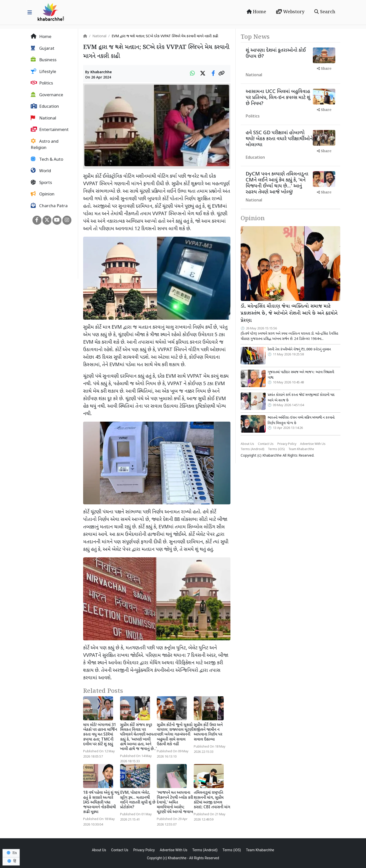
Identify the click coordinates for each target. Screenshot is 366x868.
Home (256, 12)
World (41, 171)
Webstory (290, 12)
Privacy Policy (287, 444)
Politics (42, 83)
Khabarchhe (101, 72)
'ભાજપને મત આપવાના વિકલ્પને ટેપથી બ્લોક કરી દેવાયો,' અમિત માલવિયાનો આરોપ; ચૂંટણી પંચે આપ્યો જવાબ (175, 803)
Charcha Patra (49, 206)
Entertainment (50, 130)
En (11, 853)
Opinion (43, 194)
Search (325, 12)
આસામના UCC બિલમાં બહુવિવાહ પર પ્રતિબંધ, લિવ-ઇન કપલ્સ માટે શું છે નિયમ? (278, 98)
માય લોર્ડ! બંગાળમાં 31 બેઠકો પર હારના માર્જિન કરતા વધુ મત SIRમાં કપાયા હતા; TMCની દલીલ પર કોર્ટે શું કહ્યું (100, 735)
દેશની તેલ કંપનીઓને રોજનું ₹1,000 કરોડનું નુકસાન (299, 349)
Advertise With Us (313, 444)
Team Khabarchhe (301, 449)
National (43, 118)
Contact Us (266, 444)
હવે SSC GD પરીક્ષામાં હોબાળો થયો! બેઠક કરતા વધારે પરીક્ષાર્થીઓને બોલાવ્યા (279, 139)
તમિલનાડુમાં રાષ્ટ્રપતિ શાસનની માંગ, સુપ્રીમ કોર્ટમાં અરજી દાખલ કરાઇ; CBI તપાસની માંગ (212, 800)
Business (44, 60)
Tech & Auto (47, 159)
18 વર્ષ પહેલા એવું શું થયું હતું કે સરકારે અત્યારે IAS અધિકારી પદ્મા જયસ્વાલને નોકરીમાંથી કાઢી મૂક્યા (101, 803)
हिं (11, 861)
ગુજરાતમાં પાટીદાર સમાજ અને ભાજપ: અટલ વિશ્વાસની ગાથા (301, 375)
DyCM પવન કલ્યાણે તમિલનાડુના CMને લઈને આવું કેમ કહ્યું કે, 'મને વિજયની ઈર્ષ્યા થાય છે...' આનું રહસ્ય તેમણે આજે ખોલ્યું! (277, 183)
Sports (41, 183)
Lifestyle (43, 72)
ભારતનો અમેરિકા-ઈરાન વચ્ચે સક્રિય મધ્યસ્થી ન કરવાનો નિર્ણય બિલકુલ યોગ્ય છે (301, 420)
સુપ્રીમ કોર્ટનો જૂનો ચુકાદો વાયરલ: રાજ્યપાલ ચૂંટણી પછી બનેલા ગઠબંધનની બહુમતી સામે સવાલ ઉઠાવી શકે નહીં (175, 735)
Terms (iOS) (276, 449)
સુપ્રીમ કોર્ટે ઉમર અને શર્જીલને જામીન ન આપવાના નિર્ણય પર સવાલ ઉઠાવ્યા (208, 732)
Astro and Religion (45, 145)
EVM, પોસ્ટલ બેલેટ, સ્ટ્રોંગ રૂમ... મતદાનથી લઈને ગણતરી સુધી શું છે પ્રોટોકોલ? (138, 800)
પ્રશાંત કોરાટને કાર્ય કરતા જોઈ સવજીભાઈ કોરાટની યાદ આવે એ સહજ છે (301, 398)
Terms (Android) (252, 449)
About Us (247, 444)
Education (45, 106)
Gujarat (43, 48)
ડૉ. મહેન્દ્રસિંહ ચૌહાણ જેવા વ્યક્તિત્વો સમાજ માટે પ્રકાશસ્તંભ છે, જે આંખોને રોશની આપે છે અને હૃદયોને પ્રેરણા (289, 314)
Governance (47, 95)
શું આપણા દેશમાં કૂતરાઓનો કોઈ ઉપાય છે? (276, 53)
